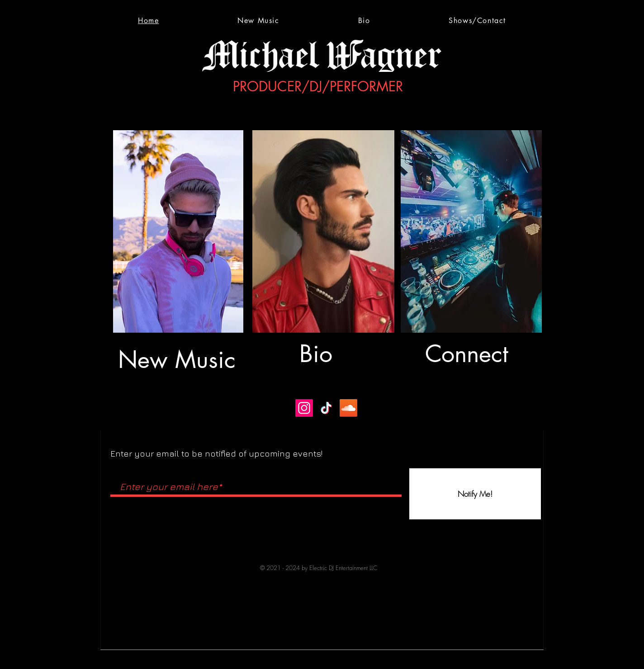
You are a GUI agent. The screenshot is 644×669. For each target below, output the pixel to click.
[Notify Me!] (475, 494)
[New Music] (178, 360)
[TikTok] (326, 408)
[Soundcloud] (348, 408)
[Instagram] (304, 408)
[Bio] (322, 354)
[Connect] (470, 354)
